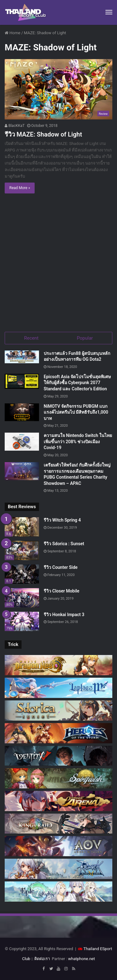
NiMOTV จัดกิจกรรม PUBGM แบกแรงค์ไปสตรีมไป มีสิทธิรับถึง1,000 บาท (76, 412)
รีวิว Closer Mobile (61, 591)
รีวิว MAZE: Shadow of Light (43, 134)
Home (12, 33)
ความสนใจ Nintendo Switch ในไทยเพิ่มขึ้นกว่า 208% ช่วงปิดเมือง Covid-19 (78, 441)
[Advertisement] (58, 264)
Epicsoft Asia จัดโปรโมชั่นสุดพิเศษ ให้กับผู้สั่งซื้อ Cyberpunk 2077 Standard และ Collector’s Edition (77, 383)
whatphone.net (81, 959)
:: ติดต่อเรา (41, 959)
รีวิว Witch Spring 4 (62, 520)
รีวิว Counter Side (61, 567)
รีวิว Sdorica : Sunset (64, 544)
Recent (31, 338)
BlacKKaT (15, 126)
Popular (85, 338)
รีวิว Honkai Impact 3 (64, 615)
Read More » (20, 188)
